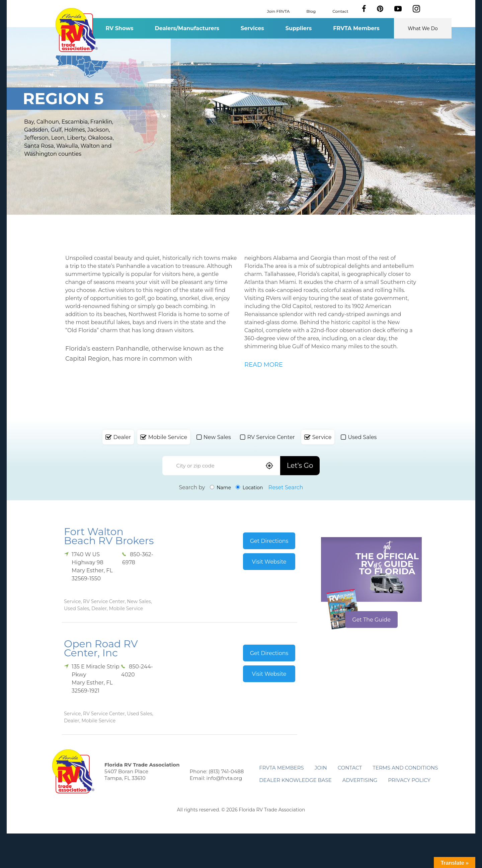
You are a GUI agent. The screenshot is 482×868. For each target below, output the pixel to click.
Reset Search (286, 487)
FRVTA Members (356, 28)
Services (252, 28)
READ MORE (264, 365)
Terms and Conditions (405, 768)
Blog (311, 11)
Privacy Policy (409, 780)
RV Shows (119, 28)
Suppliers (299, 28)
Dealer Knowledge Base (295, 780)
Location (249, 488)
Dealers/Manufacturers (187, 28)
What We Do (423, 28)
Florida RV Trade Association (76, 30)
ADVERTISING (360, 780)
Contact (340, 11)
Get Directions (269, 541)
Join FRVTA (278, 11)
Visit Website (269, 562)
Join (321, 768)
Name (221, 488)
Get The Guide (371, 620)
